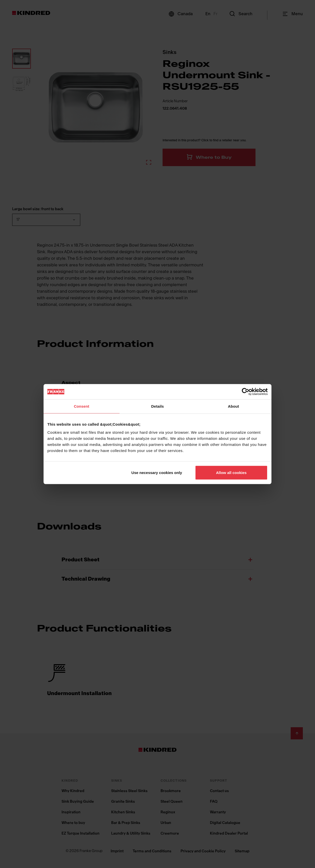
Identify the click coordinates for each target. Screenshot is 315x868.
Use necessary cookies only (157, 472)
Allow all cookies (231, 472)
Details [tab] (158, 406)
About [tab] (233, 406)
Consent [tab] (82, 406)
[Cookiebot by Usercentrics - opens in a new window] (245, 392)
